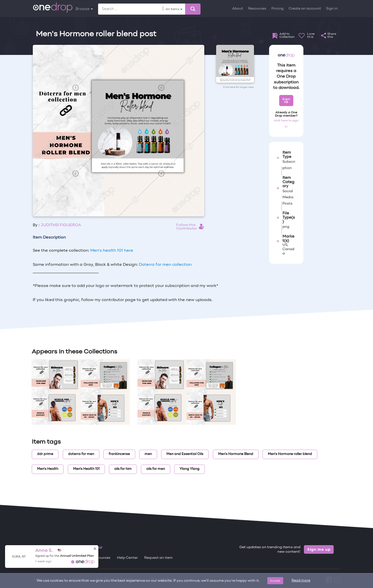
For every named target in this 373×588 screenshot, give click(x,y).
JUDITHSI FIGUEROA (61, 225)
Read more (301, 581)
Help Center (127, 558)
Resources (257, 9)
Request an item (159, 558)
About (238, 9)
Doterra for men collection (165, 265)
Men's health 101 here (112, 251)
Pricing (277, 9)
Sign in (332, 9)
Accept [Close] (275, 581)
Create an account (305, 9)
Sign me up (319, 549)
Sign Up (286, 100)
